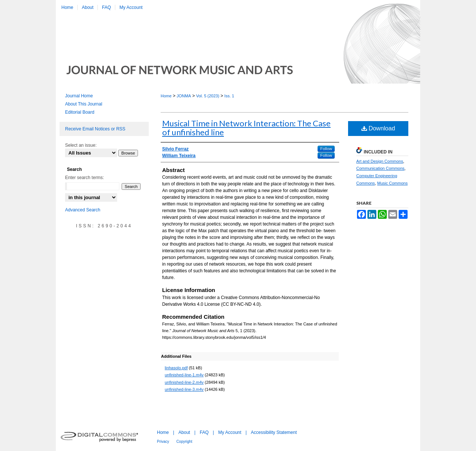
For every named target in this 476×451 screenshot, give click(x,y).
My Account (230, 432)
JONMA (184, 96)
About (184, 432)
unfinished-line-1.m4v (184, 375)
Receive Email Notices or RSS (95, 129)
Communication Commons (380, 168)
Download (378, 128)
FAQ (204, 432)
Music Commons (392, 183)
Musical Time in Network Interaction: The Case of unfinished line (246, 128)
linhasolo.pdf (176, 368)
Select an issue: (81, 145)
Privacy (163, 442)
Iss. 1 (229, 96)
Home (166, 96)
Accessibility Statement (274, 432)
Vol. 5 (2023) (208, 96)
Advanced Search (83, 210)
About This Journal (84, 104)
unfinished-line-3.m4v (184, 389)
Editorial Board (80, 112)
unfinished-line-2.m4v (184, 382)
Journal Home (79, 96)
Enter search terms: (85, 178)
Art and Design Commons (380, 161)
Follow (326, 149)
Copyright (184, 442)
